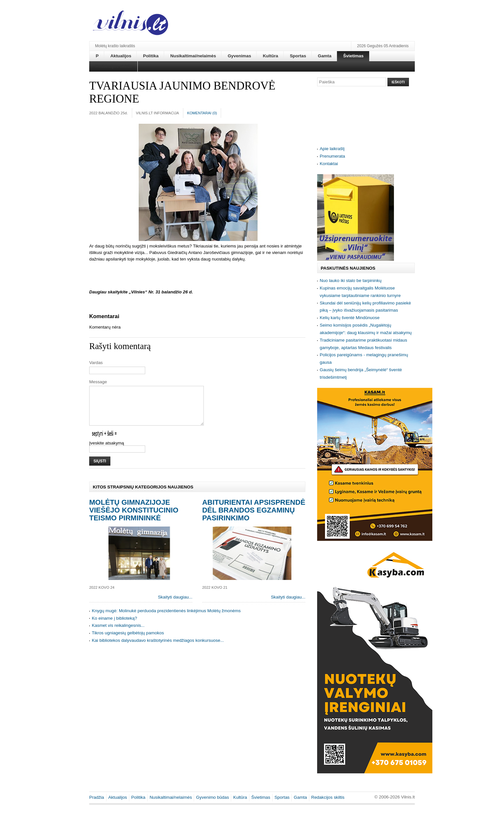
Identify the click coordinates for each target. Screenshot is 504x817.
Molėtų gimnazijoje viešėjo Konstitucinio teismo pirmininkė (134, 518)
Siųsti (100, 469)
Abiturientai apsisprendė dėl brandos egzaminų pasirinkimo (254, 518)
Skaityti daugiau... (175, 605)
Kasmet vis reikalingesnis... (118, 633)
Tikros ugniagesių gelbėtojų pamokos (128, 641)
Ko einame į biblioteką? (114, 626)
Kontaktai (329, 164)
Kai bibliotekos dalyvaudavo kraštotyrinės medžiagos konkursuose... (158, 648)
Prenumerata (332, 156)
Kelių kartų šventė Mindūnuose (350, 318)
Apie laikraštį (332, 149)
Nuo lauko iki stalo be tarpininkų (351, 281)
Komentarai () (202, 113)
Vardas (96, 363)
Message (98, 382)
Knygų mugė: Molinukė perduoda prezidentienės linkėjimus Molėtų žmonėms (166, 619)
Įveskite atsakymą (107, 451)
